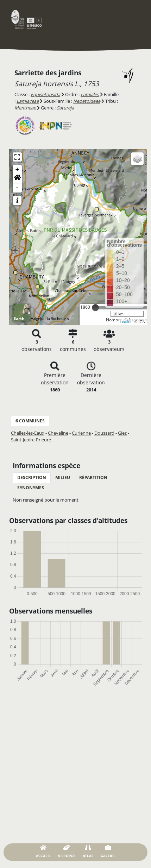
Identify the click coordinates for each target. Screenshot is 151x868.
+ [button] (17, 170)
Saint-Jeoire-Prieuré (31, 440)
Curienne (81, 433)
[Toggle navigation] (132, 19)
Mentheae (25, 108)
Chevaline (58, 433)
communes (30, 421)
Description (32, 477)
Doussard (104, 433)
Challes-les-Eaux (28, 433)
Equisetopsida (45, 94)
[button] (17, 179)
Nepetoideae (87, 101)
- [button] (17, 188)
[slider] (95, 308)
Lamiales (90, 94)
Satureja (65, 108)
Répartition (93, 477)
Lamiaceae (28, 101)
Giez (122, 433)
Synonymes (31, 488)
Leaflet (125, 322)
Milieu (63, 477)
